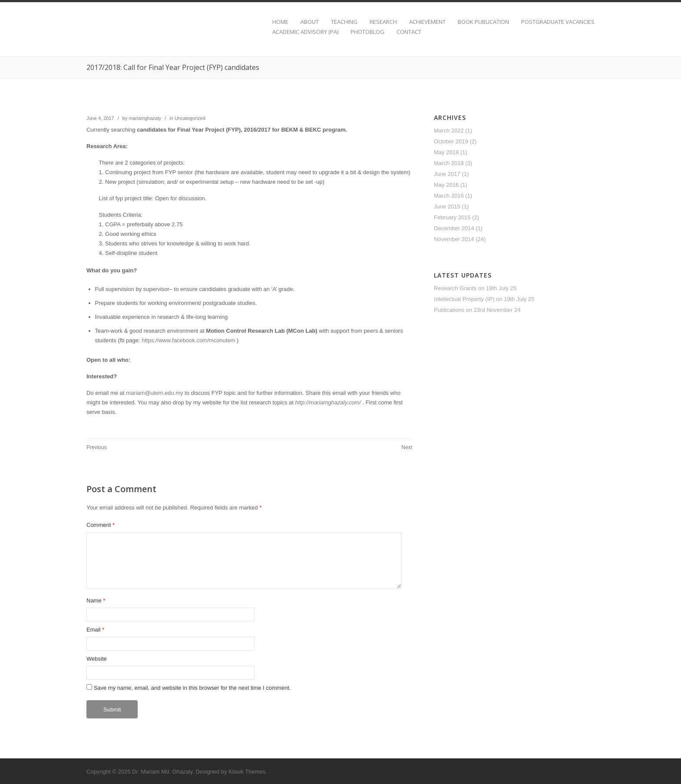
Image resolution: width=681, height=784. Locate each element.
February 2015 (452, 217)
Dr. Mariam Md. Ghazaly (162, 772)
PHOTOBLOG (367, 32)
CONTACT (409, 32)
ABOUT (310, 22)
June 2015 (447, 207)
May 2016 (446, 185)
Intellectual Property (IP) (464, 299)
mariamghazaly (145, 118)
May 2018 (446, 152)
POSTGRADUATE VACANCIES (558, 22)
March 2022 (449, 131)
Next (407, 447)
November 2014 (454, 239)
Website (97, 659)
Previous (97, 447)
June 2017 (447, 174)
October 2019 (451, 141)
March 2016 (449, 196)
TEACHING (344, 22)
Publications (449, 310)
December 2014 (454, 228)
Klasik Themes (247, 772)
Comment (101, 525)
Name (94, 600)
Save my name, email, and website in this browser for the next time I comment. (192, 688)
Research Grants (455, 288)
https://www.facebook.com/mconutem (188, 340)
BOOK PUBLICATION (483, 22)
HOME (280, 22)
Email (94, 630)
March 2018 (449, 163)
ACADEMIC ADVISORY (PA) (305, 32)
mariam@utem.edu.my (155, 393)
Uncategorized (190, 118)
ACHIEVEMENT (427, 22)
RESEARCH (383, 22)
